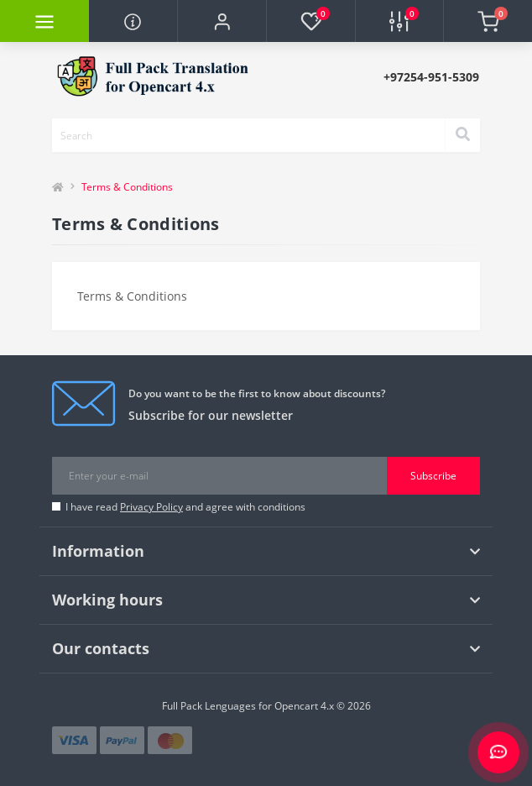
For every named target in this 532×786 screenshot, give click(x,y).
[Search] (462, 135)
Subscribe (433, 476)
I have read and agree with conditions (185, 507)
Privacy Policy (151, 507)
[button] (222, 21)
